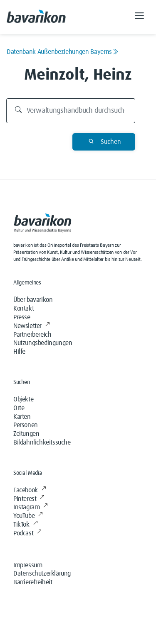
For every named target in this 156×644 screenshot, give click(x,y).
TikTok (25, 525)
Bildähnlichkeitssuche (42, 442)
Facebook (30, 490)
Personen (26, 425)
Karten (22, 417)
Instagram (31, 507)
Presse (22, 317)
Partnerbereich (32, 335)
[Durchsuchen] (71, 111)
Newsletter (32, 326)
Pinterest (29, 499)
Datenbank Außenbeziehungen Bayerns (63, 52)
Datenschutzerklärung (42, 574)
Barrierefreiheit (33, 582)
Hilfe (19, 352)
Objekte (23, 399)
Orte (19, 408)
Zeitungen (26, 434)
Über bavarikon (33, 300)
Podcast (27, 533)
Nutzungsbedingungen (43, 343)
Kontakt (24, 309)
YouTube (28, 516)
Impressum (28, 565)
